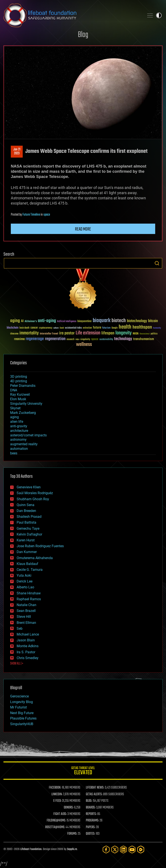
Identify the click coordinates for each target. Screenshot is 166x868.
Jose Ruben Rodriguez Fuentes (40, 546)
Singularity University (26, 404)
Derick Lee (25, 581)
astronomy (18, 440)
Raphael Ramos (29, 599)
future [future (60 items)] (97, 328)
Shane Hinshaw (29, 593)
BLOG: (89, 801)
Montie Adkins (28, 646)
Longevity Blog (22, 702)
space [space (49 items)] (95, 339)
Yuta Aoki (24, 575)
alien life (17, 422)
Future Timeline (31, 215)
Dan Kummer (27, 552)
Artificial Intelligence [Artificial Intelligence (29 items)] (67, 322)
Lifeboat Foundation (31, 849)
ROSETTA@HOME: (55, 827)
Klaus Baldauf (27, 564)
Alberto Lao (25, 587)
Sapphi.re (72, 849)
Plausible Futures (23, 718)
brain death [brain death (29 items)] (24, 328)
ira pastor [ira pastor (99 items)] (67, 333)
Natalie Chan (26, 605)
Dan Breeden (26, 511)
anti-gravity (19, 426)
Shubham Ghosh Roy (33, 499)
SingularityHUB (22, 724)
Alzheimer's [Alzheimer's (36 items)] (31, 322)
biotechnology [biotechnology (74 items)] (137, 321)
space (47, 215)
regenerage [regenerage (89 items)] (35, 339)
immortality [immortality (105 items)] (29, 333)
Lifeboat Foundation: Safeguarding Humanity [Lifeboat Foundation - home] (72, 15)
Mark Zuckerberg (23, 413)
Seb (20, 628)
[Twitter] (115, 849)
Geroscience (19, 696)
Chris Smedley (28, 658)
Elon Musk (18, 399)
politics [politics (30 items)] (154, 334)
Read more (83, 229)
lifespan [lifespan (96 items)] (108, 333)
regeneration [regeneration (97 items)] (55, 339)
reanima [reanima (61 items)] (19, 339)
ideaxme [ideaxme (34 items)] (14, 334)
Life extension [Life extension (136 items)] (88, 333)
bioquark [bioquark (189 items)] (102, 321)
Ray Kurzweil (20, 394)
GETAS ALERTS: (94, 794)
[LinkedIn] (123, 849)
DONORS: (69, 808)
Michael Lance (28, 634)
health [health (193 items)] (125, 327)
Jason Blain (26, 640)
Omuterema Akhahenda (35, 558)
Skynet (15, 408)
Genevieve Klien (29, 487)
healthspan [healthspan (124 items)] (142, 327)
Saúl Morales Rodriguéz (35, 493)
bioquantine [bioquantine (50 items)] (85, 321)
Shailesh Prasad (29, 517)
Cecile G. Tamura (30, 570)
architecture (19, 431)
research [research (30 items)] (70, 340)
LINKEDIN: (57, 794)
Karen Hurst (26, 540)
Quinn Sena (26, 505)
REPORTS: (91, 814)
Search (157, 263)
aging (14, 417)
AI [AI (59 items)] (22, 321)
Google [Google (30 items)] (115, 328)
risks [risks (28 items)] (77, 339)
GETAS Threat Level (83, 771)
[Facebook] (106, 849)
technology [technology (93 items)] (123, 339)
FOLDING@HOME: (56, 821)
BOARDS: (91, 808)
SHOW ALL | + (17, 664)
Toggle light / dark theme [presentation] (159, 15)
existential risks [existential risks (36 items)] (73, 328)
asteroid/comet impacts (28, 435)
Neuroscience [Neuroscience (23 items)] (145, 334)
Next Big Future (22, 713)
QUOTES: (90, 834)
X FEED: (57, 801)
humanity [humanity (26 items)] (157, 328)
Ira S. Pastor (26, 652)
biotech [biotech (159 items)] (119, 321)
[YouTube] (132, 849)
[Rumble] (141, 849)
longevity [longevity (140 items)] (124, 333)
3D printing (19, 377)
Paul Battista (26, 522)
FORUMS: (72, 834)
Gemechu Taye (28, 528)
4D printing (19, 381)
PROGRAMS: (92, 821)
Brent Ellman (26, 623)
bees (14, 453)
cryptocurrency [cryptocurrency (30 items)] (46, 328)
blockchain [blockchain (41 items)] (13, 328)
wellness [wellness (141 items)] (84, 345)
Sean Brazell (26, 611)
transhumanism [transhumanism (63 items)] (144, 339)
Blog (83, 35)
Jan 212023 (17, 152)
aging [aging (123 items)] (15, 321)
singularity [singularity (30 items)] (85, 340)
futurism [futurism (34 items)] (106, 328)
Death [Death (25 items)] (62, 328)
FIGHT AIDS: (60, 814)
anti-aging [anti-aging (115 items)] (47, 321)
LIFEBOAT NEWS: (95, 788)
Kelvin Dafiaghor (29, 534)
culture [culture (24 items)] (56, 328)
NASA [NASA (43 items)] (136, 334)
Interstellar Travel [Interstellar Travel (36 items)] (49, 334)
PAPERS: (91, 827)
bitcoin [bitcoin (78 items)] (153, 321)
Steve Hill (24, 617)
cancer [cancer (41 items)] (34, 328)
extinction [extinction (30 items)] (87, 328)
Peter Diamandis (23, 386)
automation (19, 449)
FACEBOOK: (55, 788)
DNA (14, 390)
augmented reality (24, 444)
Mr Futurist (18, 707)
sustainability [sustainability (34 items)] (106, 340)
